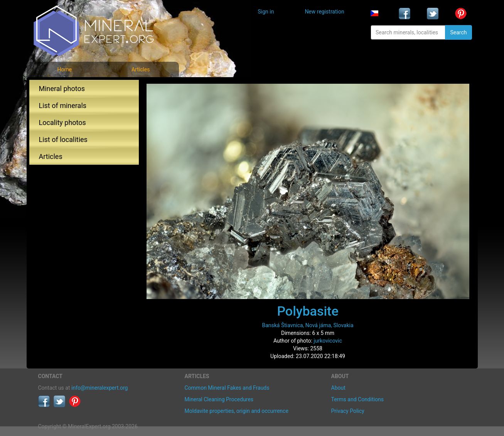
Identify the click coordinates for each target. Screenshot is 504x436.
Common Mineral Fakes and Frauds (227, 388)
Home (64, 69)
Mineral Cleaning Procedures (219, 399)
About (338, 388)
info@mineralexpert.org (99, 388)
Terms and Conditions (358, 399)
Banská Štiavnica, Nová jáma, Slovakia (308, 325)
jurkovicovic (328, 341)
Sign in (266, 12)
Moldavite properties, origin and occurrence (237, 411)
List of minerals (63, 106)
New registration (324, 12)
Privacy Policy (348, 411)
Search (458, 32)
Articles (141, 69)
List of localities (63, 139)
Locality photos (62, 123)
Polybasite (308, 311)
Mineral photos (62, 89)
